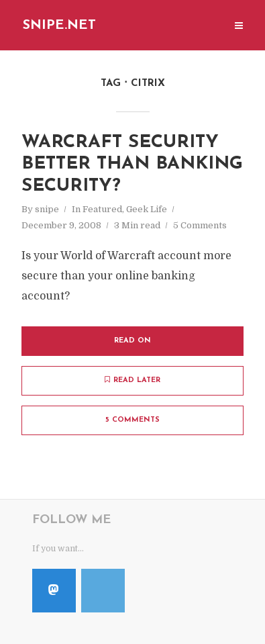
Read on (132, 341)
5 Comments (200, 225)
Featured (102, 209)
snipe (47, 209)
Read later (132, 380)
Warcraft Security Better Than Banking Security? (132, 165)
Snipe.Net (59, 26)
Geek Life (147, 209)
